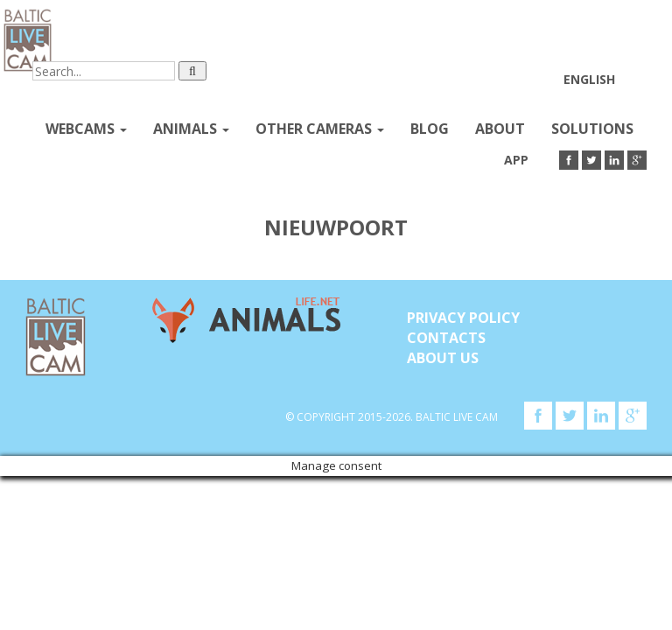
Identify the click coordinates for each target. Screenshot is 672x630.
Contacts (446, 338)
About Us (443, 358)
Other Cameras (320, 129)
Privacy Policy (463, 318)
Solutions (592, 129)
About (500, 129)
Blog (430, 129)
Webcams (86, 129)
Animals (191, 129)
